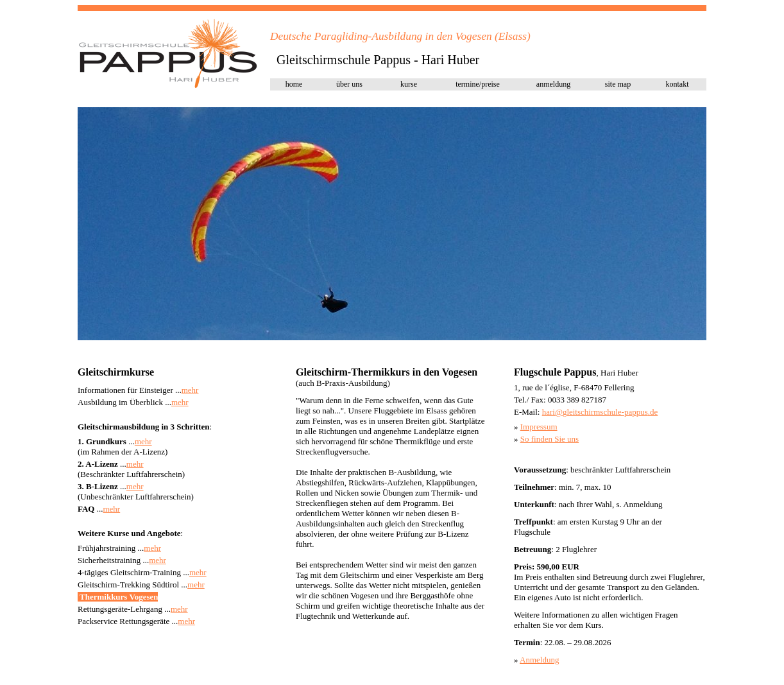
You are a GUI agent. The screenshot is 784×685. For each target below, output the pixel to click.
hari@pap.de (600, 412)
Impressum (539, 427)
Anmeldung (539, 660)
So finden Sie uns (550, 439)
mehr (190, 390)
